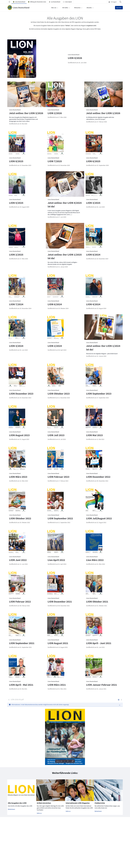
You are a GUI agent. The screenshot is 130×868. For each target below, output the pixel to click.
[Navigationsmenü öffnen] (9, 2)
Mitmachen (77, 8)
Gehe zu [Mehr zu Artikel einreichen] (39, 813)
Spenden (119, 8)
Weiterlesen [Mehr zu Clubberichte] (98, 811)
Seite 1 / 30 (59, 761)
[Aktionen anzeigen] (121, 700)
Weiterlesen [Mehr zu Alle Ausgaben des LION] (12, 809)
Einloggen (113, 2)
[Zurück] (9, 700)
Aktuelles (89, 8)
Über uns (54, 8)
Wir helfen (65, 8)
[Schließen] (120, 705)
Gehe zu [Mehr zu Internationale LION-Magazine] (68, 811)
